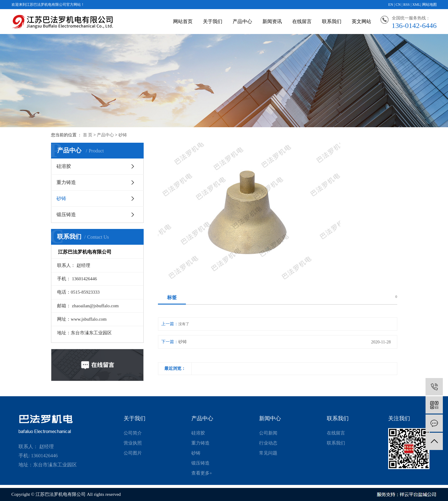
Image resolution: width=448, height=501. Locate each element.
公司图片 (133, 453)
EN (391, 5)
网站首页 (183, 21)
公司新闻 (268, 433)
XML (416, 5)
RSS (407, 5)
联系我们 (332, 21)
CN (398, 5)
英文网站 (361, 21)
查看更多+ (202, 473)
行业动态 (268, 443)
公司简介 (133, 433)
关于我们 (213, 21)
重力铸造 (66, 182)
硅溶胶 (64, 166)
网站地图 (429, 5)
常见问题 (268, 453)
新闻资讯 (272, 21)
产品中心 (242, 21)
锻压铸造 (66, 215)
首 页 (88, 135)
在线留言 (302, 21)
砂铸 (123, 135)
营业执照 (133, 443)
